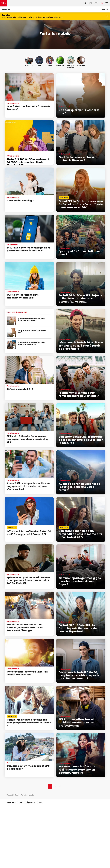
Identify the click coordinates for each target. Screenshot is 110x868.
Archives (11, 802)
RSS (40, 802)
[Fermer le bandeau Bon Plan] (108, 16)
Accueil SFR (3, 3)
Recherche (85, 3)
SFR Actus (6, 9)
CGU (21, 802)
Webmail (96, 3)
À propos (31, 802)
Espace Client (102, 3)
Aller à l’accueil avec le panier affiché (91, 3)
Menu (107, 3)
